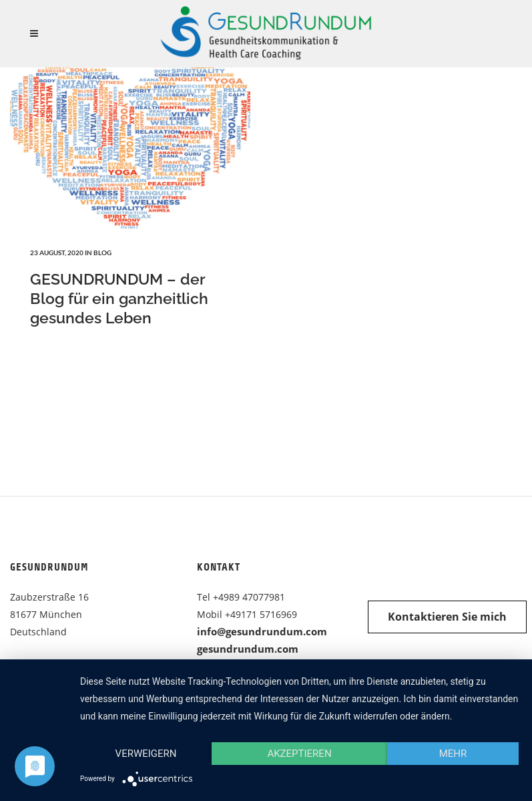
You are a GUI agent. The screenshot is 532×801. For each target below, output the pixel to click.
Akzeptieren (299, 754)
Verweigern (146, 754)
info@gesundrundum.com (262, 631)
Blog (102, 253)
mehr (453, 754)
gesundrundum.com (248, 649)
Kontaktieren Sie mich (447, 617)
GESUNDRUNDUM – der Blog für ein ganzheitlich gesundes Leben (119, 298)
